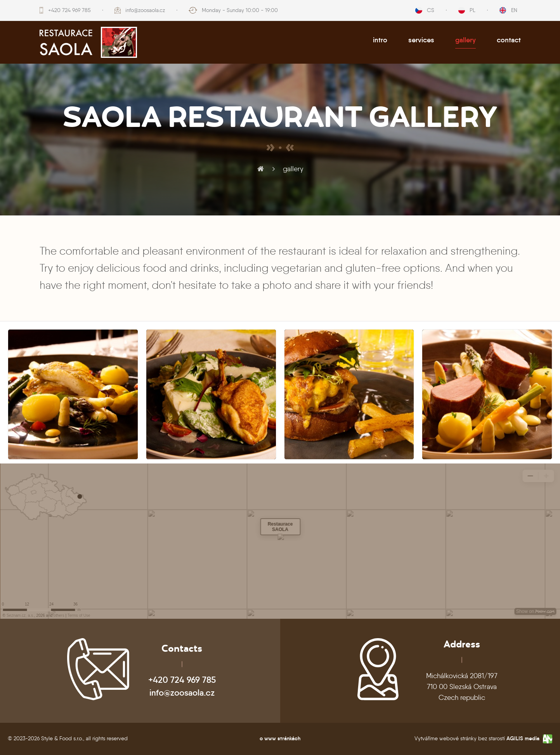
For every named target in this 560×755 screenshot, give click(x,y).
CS (431, 10)
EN (514, 10)
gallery (466, 40)
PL (472, 10)
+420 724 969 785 (69, 10)
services (421, 40)
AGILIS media (523, 738)
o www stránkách (280, 738)
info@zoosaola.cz (145, 10)
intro (380, 40)
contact (509, 40)
